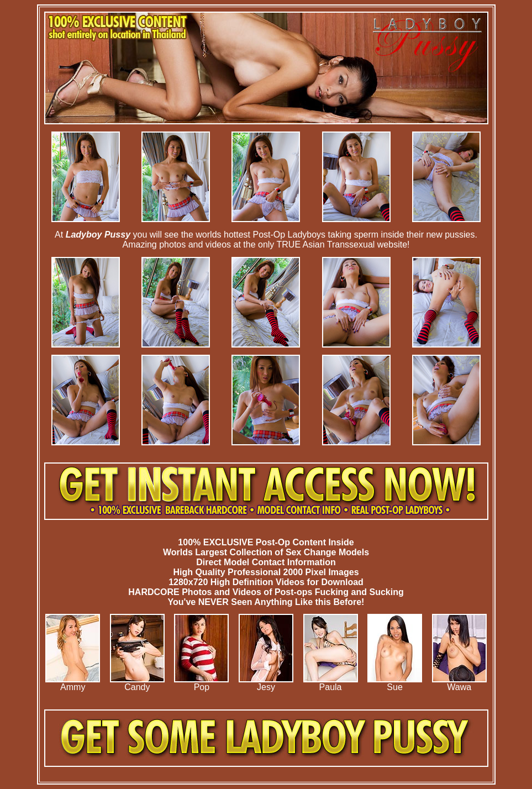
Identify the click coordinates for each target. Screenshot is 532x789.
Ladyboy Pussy (98, 235)
